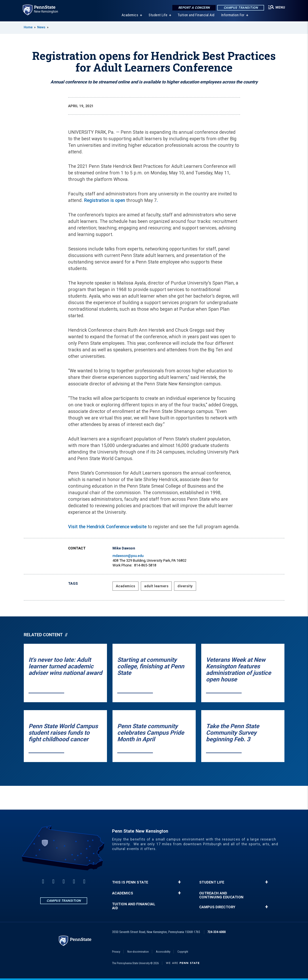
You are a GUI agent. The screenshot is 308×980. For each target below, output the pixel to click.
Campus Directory (217, 907)
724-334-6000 (216, 932)
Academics (129, 16)
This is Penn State (130, 882)
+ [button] (179, 882)
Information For (232, 16)
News (41, 27)
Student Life (157, 16)
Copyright (183, 952)
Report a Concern (193, 8)
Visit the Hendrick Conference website (107, 527)
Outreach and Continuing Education (221, 895)
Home (28, 27)
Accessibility (163, 952)
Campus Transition (239, 8)
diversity (185, 586)
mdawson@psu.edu (128, 556)
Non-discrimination (138, 952)
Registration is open (104, 200)
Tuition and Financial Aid (195, 16)
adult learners (156, 586)
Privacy (116, 952)
